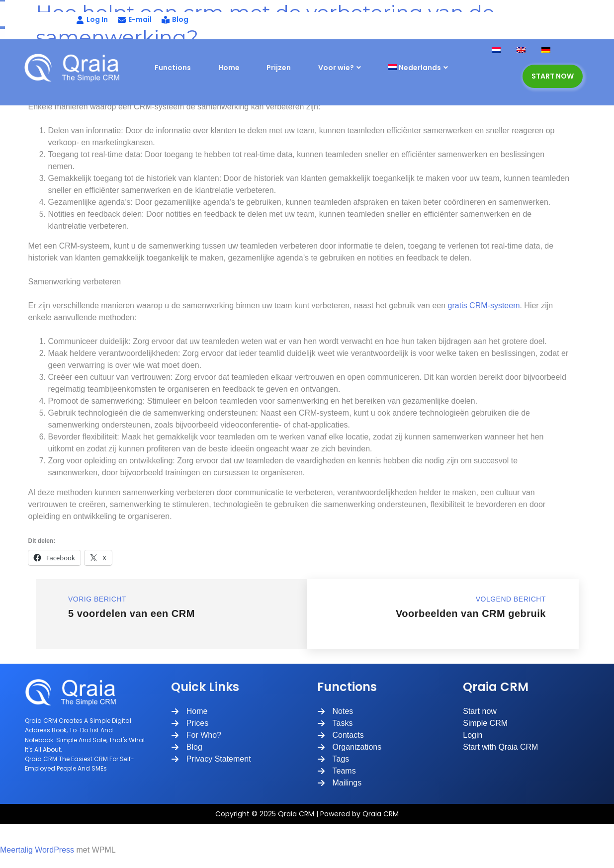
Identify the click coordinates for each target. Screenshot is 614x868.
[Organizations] (350, 747)
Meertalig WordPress (37, 850)
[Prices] (190, 723)
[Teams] (337, 771)
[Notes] (335, 711)
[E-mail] (135, 20)
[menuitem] (430, 68)
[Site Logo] (76, 68)
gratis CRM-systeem (484, 305)
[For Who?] (196, 735)
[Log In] (67, 20)
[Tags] (333, 759)
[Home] (189, 711)
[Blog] (175, 20)
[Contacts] (341, 735)
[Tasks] (335, 723)
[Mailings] (340, 783)
